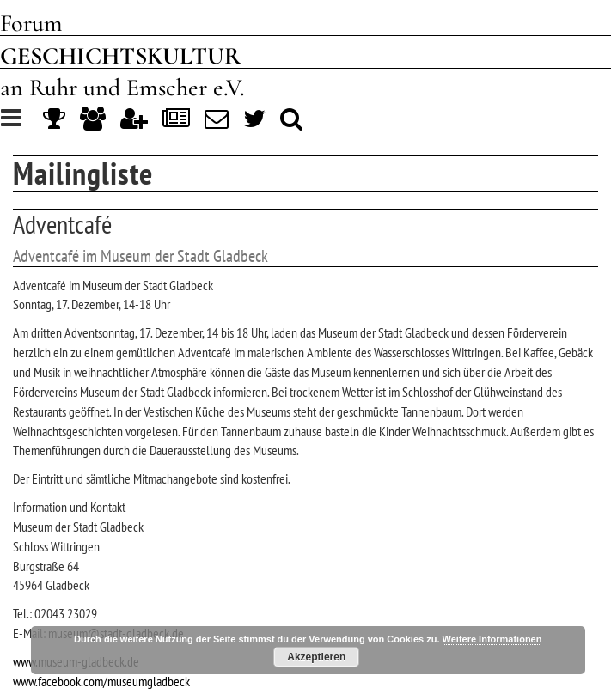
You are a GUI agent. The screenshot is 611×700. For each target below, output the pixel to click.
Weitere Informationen (492, 639)
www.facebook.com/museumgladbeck (101, 681)
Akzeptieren (316, 657)
